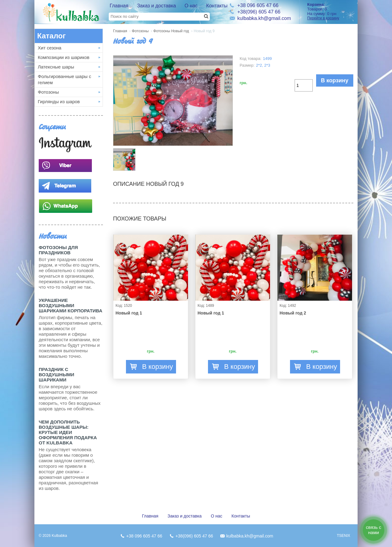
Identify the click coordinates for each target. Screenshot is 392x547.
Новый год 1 (129, 313)
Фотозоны (48, 92)
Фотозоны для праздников (58, 250)
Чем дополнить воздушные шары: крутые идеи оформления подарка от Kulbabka (68, 432)
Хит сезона (50, 48)
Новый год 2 (293, 313)
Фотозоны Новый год (171, 31)
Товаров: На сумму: (330, 11)
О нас (191, 6)
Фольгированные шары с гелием (65, 79)
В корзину (335, 80)
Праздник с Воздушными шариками (57, 375)
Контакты (217, 6)
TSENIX (343, 536)
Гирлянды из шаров (59, 102)
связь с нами (374, 530)
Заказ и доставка (157, 6)
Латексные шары (56, 67)
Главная (119, 6)
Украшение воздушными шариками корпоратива (71, 305)
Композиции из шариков (64, 57)
